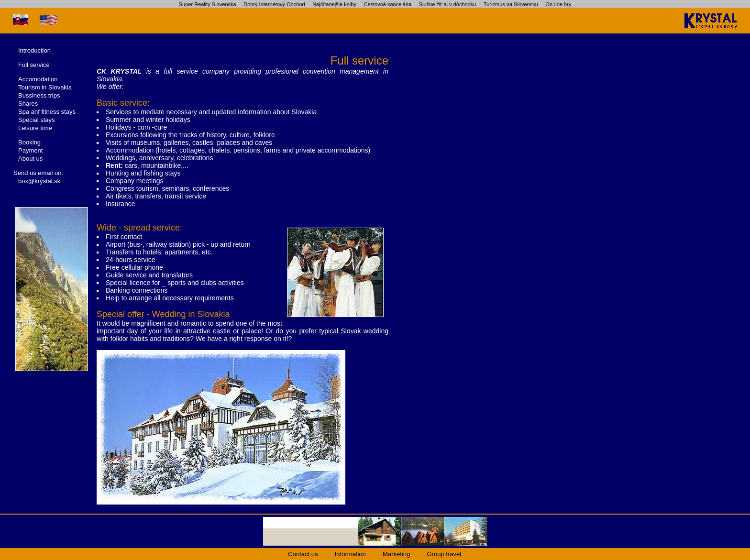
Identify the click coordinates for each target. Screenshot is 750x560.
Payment (30, 150)
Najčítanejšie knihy (334, 4)
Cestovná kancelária (387, 4)
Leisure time (35, 128)
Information (350, 554)
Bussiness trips (39, 95)
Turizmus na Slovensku (511, 4)
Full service (34, 65)
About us (30, 159)
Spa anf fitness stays (47, 112)
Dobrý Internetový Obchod (274, 4)
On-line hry (558, 4)
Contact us (303, 554)
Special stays (37, 120)
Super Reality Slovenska (208, 4)
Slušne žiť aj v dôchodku (448, 4)
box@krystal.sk (39, 181)
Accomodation (38, 79)
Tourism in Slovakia (45, 87)
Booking (29, 142)
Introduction (34, 50)
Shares (28, 104)
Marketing (396, 554)
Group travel (444, 554)
